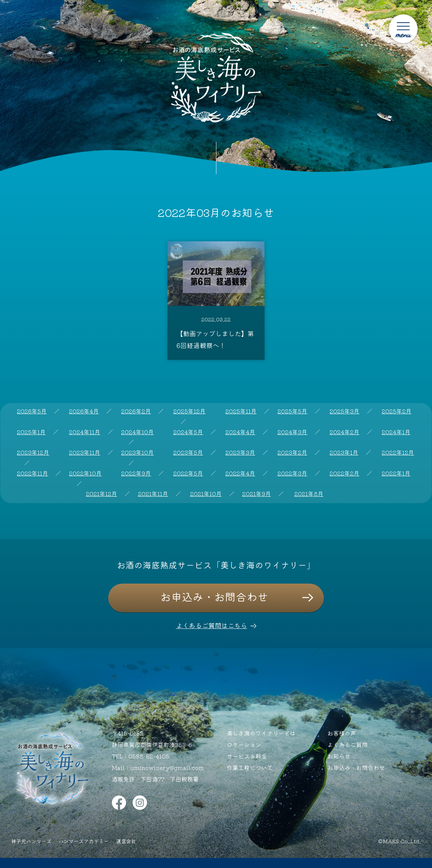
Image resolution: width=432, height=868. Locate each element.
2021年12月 (102, 493)
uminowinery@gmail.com (167, 767)
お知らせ (339, 756)
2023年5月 (188, 452)
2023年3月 (240, 452)
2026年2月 (136, 411)
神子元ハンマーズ (31, 841)
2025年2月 (397, 411)
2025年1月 (31, 432)
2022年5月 (188, 473)
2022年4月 (240, 473)
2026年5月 (32, 411)
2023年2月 (292, 452)
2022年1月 (396, 473)
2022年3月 (292, 473)
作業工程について (250, 767)
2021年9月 (257, 493)
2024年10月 (137, 432)
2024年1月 (396, 432)
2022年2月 (344, 473)
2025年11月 (241, 411)
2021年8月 (309, 493)
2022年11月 (33, 473)
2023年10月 (137, 452)
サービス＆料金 (247, 756)
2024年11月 (85, 432)
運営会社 (126, 841)
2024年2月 (344, 432)
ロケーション (244, 744)
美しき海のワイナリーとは (261, 733)
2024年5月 (188, 432)
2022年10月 (85, 473)
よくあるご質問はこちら (212, 625)
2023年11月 (85, 452)
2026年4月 (84, 411)
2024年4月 (240, 432)
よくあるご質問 (348, 744)
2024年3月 (292, 432)
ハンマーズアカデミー (84, 841)
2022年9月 (136, 473)
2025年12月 (189, 411)
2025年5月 (292, 411)
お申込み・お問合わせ (214, 597)
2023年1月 (344, 452)
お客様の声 (342, 733)
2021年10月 (206, 493)
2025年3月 (344, 411)
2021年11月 (153, 493)
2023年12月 (33, 452)
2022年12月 (398, 452)
